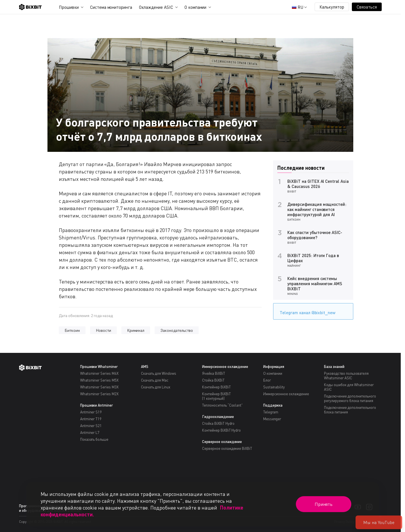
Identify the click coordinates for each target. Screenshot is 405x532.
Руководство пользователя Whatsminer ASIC (346, 376)
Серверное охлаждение (222, 442)
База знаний (334, 367)
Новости (103, 330)
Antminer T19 (91, 419)
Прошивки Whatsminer (99, 367)
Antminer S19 (91, 412)
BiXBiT (292, 191)
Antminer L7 (90, 432)
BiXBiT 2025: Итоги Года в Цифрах (313, 258)
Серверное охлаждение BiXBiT (227, 448)
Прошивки (69, 7)
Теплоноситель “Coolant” (222, 405)
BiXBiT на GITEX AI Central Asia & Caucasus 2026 (318, 184)
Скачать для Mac (155, 380)
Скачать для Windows (158, 373)
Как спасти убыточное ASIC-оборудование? (315, 235)
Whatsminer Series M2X (99, 394)
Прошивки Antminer (97, 405)
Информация (274, 367)
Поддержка (273, 405)
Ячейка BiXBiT (214, 373)
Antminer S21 (91, 426)
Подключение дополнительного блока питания (350, 410)
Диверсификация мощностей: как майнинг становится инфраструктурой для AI (317, 209)
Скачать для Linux (156, 387)
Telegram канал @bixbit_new (306, 311)
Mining (293, 294)
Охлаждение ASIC (156, 7)
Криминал (136, 330)
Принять (324, 504)
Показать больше (94, 439)
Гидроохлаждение (218, 417)
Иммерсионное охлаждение (225, 367)
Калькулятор (332, 7)
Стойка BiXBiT (213, 380)
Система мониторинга (111, 7)
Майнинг (294, 266)
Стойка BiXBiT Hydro (218, 423)
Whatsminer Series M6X (99, 373)
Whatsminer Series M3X (99, 387)
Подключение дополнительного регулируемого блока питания (350, 398)
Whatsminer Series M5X (99, 380)
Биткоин (72, 330)
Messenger (272, 419)
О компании (196, 7)
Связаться (367, 7)
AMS (145, 367)
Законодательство (177, 330)
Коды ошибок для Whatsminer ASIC (349, 387)
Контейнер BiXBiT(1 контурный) (216, 396)
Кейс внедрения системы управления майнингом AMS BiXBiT (315, 283)
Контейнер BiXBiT (216, 387)
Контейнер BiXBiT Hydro (221, 430)
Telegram (271, 412)
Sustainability (274, 387)
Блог (267, 380)
